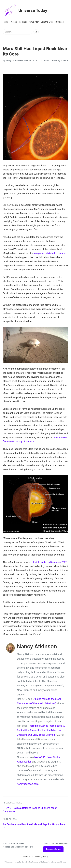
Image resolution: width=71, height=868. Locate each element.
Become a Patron (53, 849)
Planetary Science (60, 61)
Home (6, 22)
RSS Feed (59, 22)
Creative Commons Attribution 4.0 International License (46, 862)
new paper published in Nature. (50, 253)
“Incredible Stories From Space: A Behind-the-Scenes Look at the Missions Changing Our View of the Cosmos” (41, 730)
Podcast (23, 22)
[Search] (36, 32)
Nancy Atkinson (13, 61)
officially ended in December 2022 (50, 562)
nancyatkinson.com (28, 784)
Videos (14, 22)
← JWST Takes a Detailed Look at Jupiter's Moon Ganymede (30, 810)
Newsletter (34, 22)
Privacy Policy (42, 857)
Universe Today (26, 10)
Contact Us (28, 857)
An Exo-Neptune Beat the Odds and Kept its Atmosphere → (34, 826)
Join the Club (47, 22)
